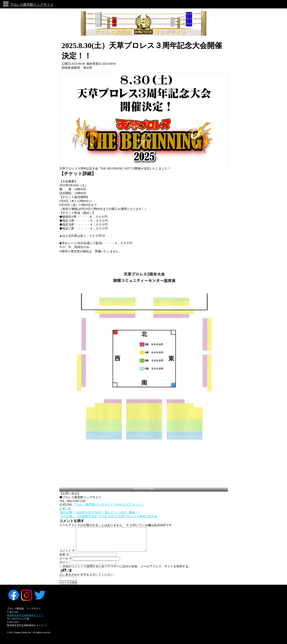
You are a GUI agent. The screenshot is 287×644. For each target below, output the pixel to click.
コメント (67, 551)
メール (66, 558)
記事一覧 (65, 508)
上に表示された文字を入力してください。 (88, 575)
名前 (64, 554)
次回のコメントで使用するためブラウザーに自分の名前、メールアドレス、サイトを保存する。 (127, 566)
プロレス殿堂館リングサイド (32, 5)
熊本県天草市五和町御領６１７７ (25, 615)
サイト (64, 562)
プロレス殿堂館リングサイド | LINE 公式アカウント (109, 505)
